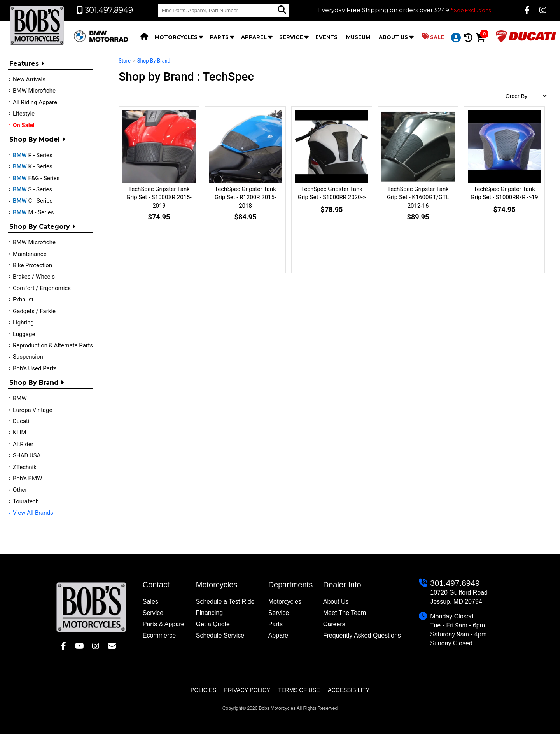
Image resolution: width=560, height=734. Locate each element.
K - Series (33, 166)
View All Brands (33, 513)
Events (326, 37)
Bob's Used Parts (35, 368)
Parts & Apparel (164, 624)
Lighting (23, 322)
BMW (20, 398)
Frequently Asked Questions (362, 635)
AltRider (23, 444)
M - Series (33, 212)
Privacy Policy (247, 690)
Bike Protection (32, 265)
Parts (219, 37)
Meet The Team (345, 613)
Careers (334, 624)
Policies (203, 690)
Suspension (28, 357)
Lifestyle (24, 114)
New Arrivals (29, 79)
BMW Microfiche (34, 91)
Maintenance (30, 254)
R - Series (33, 155)
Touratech (26, 501)
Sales (150, 602)
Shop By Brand (37, 383)
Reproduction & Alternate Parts (53, 345)
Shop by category (42, 227)
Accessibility (349, 690)
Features (27, 64)
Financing (209, 613)
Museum (358, 37)
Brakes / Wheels (34, 277)
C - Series (33, 201)
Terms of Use (299, 690)
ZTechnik (25, 467)
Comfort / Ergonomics (42, 288)
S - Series (32, 189)
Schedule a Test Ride (225, 602)
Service (291, 37)
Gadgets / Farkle (34, 311)
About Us (393, 37)
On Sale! (24, 125)
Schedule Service (220, 635)
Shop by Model (37, 139)
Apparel (254, 37)
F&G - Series (36, 178)
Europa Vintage (32, 410)
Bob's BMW (27, 478)
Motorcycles (176, 37)
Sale (433, 37)
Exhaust (23, 300)
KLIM (20, 433)
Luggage (24, 334)
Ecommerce (159, 635)
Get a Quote (213, 624)
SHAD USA (27, 455)
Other (20, 490)
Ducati (21, 421)
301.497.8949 (455, 583)
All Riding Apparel (36, 102)
